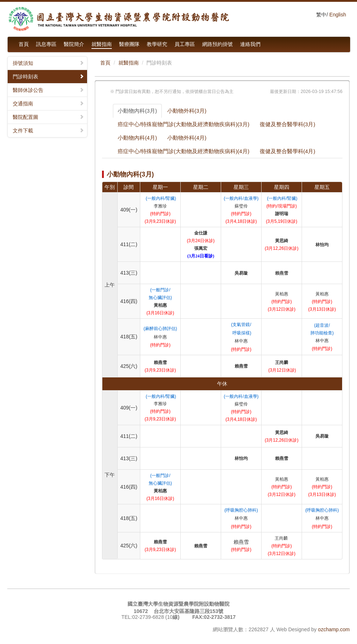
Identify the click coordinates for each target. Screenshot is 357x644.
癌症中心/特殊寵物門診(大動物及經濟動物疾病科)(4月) (184, 151)
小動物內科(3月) (137, 111)
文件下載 (48, 131)
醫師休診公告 (48, 90)
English (338, 15)
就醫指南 (102, 44)
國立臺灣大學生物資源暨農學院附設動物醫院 (118, 19)
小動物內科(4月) (137, 138)
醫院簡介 (74, 44)
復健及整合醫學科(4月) (288, 151)
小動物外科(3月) (187, 111)
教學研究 (157, 44)
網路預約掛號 (217, 44)
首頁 (24, 44)
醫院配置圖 (48, 117)
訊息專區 (46, 44)
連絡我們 (250, 44)
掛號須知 (48, 63)
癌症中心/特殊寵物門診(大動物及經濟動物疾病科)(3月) (184, 124)
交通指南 (48, 104)
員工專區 (185, 44)
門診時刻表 (48, 77)
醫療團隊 (129, 44)
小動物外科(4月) (187, 138)
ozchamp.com (334, 629)
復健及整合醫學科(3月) (288, 124)
